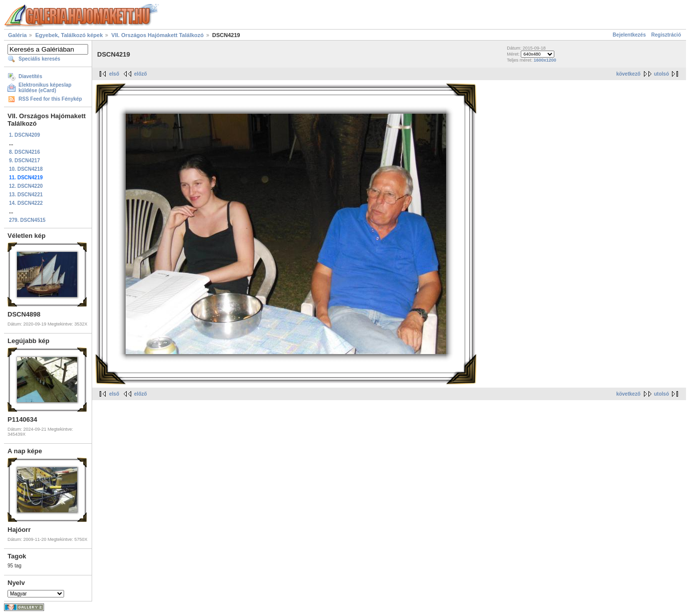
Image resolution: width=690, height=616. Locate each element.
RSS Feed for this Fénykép (50, 99)
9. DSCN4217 (25, 161)
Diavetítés (30, 76)
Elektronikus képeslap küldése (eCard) (45, 88)
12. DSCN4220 (26, 186)
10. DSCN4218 (26, 169)
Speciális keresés (39, 59)
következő (628, 74)
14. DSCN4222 (26, 203)
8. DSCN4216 (25, 152)
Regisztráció (666, 35)
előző (141, 74)
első (114, 74)
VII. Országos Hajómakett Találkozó (157, 35)
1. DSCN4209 (25, 135)
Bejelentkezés (629, 35)
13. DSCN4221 (26, 195)
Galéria (17, 35)
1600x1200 (545, 60)
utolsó (661, 74)
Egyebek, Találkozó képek (69, 35)
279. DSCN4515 (27, 220)
